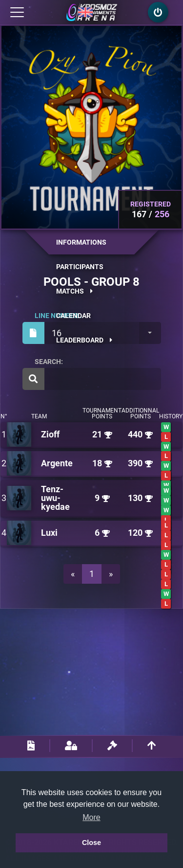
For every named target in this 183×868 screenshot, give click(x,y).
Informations (81, 242)
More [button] (91, 817)
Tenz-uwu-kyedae (55, 498)
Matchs (74, 291)
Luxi (49, 533)
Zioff (50, 434)
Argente (57, 463)
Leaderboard (84, 340)
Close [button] (91, 843)
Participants (80, 267)
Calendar (73, 316)
